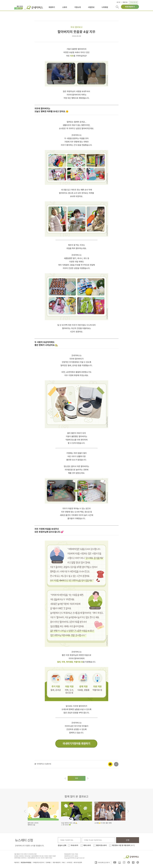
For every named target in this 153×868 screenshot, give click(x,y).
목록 (77, 778)
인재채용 (48, 863)
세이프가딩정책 (78, 863)
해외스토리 (87, 845)
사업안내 (91, 7)
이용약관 (16, 863)
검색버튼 (117, 7)
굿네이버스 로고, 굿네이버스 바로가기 (33, 8)
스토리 (65, 7)
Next (128, 811)
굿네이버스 (131, 857)
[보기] (133, 845)
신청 (128, 840)
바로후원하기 (130, 7)
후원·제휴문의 (56, 863)
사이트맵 (69, 863)
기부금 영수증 (133, 2)
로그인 (119, 2)
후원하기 (52, 7)
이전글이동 (65, 778)
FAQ (64, 863)
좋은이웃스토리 (101, 845)
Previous (25, 811)
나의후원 (105, 7)
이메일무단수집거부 (38, 863)
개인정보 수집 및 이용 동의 (123, 845)
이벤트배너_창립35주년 (18, 7)
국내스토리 (74, 845)
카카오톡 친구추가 (102, 862)
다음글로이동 (88, 778)
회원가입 (125, 2)
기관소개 (77, 7)
